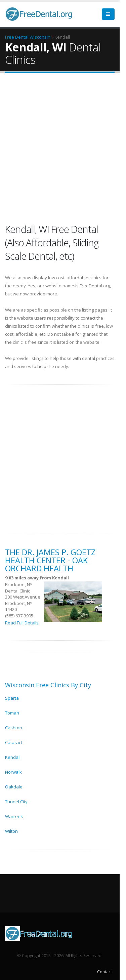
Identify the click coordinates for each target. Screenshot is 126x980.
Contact (104, 972)
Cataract (14, 742)
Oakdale (14, 787)
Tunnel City (16, 802)
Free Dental (17, 37)
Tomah (12, 713)
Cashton (14, 728)
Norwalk (13, 772)
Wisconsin (40, 37)
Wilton (11, 831)
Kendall (13, 757)
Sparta (12, 698)
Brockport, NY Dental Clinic (19, 588)
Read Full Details (22, 623)
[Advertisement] (63, 148)
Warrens (14, 816)
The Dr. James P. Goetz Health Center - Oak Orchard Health (50, 560)
